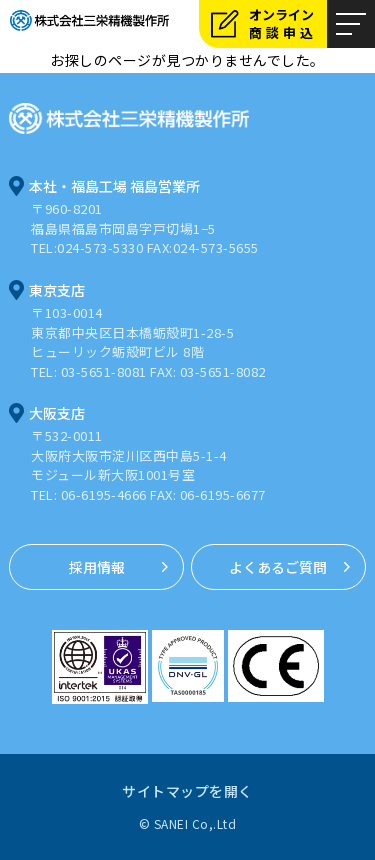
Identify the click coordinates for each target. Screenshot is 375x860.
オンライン (288, 23)
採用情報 (97, 567)
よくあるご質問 (278, 567)
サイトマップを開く (187, 791)
